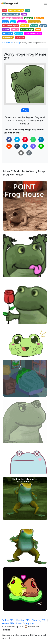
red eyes (25, 26)
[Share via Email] (21, 153)
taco (28, 10)
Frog (18, 43)
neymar (19, 33)
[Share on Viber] (33, 146)
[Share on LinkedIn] (41, 140)
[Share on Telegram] (25, 146)
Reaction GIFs (23, 620)
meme (5, 22)
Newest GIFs (8, 623)
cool (4, 10)
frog (25, 110)
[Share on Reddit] (9, 146)
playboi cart (8, 37)
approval (22, 22)
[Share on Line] (41, 146)
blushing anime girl (11, 14)
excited (6, 30)
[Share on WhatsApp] (33, 140)
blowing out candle (33, 33)
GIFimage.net (8, 43)
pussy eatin (7, 33)
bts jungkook (34, 22)
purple (43, 26)
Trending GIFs (39, 620)
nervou (34, 26)
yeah (13, 22)
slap (38, 30)
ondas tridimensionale (12, 18)
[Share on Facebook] (9, 140)
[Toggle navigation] (46, 3)
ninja (24, 14)
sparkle (15, 30)
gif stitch (28, 18)
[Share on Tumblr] (17, 146)
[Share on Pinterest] (25, 140)
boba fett (39, 18)
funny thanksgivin (10, 26)
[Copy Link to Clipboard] (29, 153)
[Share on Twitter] (17, 140)
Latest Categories (25, 623)
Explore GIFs (8, 620)
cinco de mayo (27, 30)
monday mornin (16, 10)
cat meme (20, 37)
